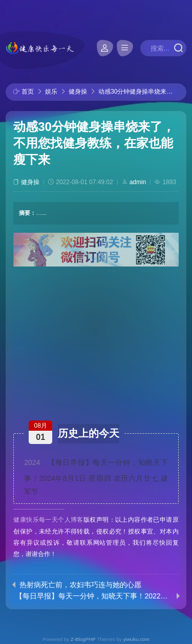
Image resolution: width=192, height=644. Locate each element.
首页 (28, 92)
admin (138, 182)
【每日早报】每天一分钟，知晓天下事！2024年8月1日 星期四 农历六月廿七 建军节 (96, 477)
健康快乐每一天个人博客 (48, 520)
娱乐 (51, 92)
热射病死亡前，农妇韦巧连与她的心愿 (80, 585)
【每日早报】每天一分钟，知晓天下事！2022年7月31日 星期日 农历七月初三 (94, 596)
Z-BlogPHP (83, 639)
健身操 (78, 92)
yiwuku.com (136, 639)
